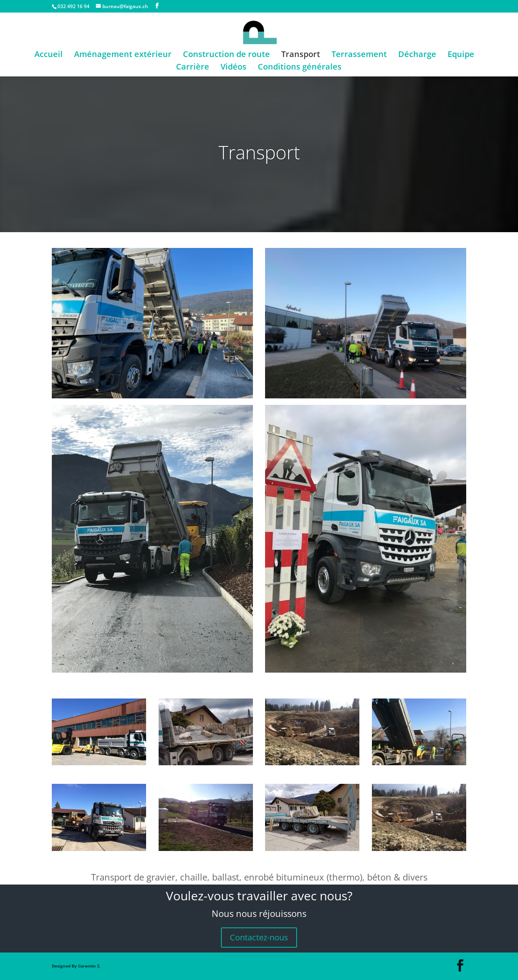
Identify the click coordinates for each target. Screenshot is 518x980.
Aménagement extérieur (123, 55)
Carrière (193, 68)
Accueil (49, 55)
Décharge (417, 55)
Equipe (461, 55)
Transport (301, 55)
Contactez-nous (259, 937)
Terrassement (359, 55)
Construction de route (226, 55)
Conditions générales (300, 68)
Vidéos (234, 68)
